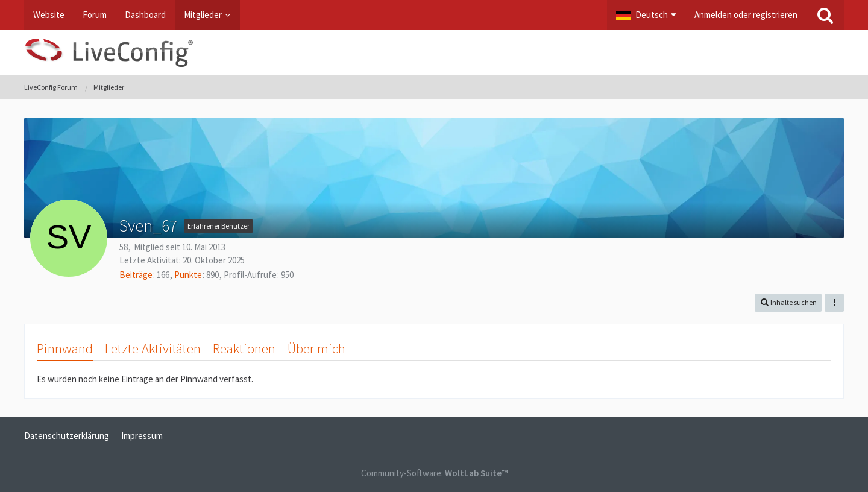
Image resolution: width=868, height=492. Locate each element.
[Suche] (825, 15)
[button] (646, 15)
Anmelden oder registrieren (746, 15)
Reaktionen (244, 348)
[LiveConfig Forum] (434, 53)
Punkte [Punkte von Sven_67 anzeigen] (188, 275)
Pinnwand (65, 348)
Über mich (316, 348)
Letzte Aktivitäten (153, 348)
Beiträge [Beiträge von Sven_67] (136, 275)
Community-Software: (434, 473)
